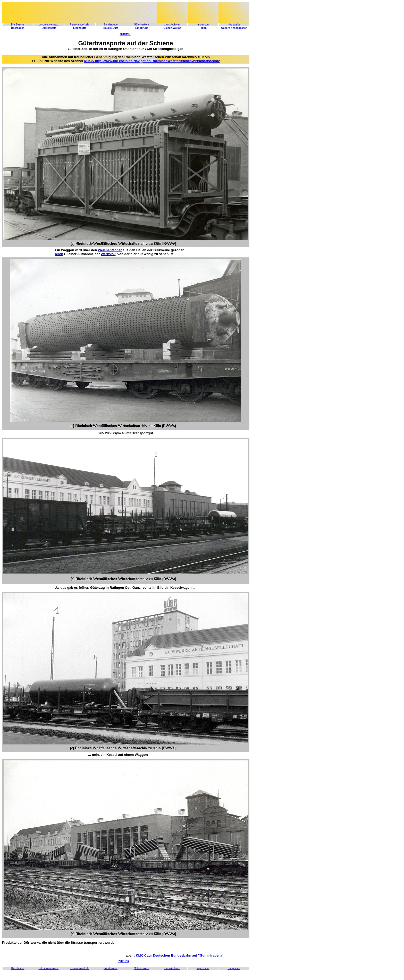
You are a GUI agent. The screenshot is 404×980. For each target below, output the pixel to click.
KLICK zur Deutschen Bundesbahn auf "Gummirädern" (180, 955)
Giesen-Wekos (172, 28)
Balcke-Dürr (111, 28)
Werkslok (108, 254)
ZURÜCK (125, 34)
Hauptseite (234, 25)
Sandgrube (141, 28)
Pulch (203, 28)
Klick (59, 254)
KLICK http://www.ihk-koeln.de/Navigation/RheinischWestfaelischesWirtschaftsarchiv (152, 61)
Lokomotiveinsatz (49, 25)
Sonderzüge (111, 25)
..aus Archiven (172, 968)
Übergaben (18, 28)
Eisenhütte (80, 28)
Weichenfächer (110, 250)
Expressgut (49, 28)
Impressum (203, 25)
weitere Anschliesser (234, 28)
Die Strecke (18, 25)
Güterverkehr (141, 25)
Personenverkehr (80, 25)
